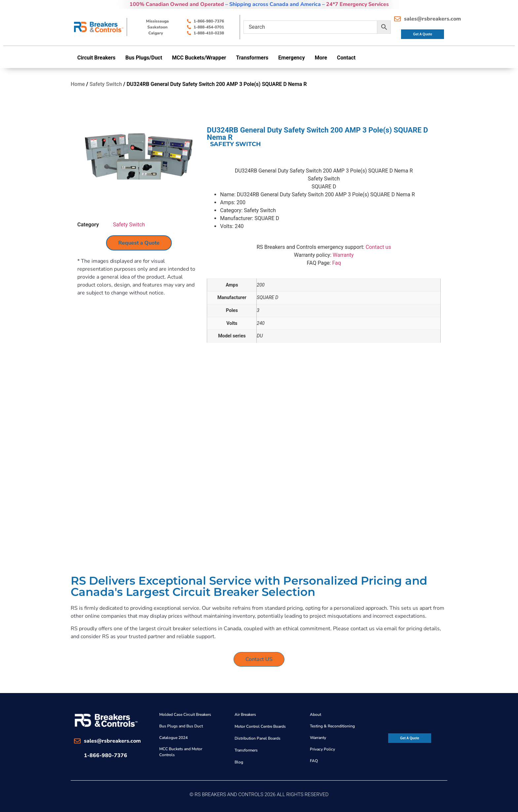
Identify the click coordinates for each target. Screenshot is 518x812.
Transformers (252, 58)
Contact (346, 58)
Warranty (343, 255)
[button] (98, 58)
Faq (336, 263)
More (321, 58)
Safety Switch (106, 84)
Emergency (291, 58)
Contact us (378, 247)
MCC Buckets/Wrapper (199, 58)
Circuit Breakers (96, 58)
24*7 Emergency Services (357, 4)
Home (78, 84)
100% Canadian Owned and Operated (177, 4)
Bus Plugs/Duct (144, 58)
